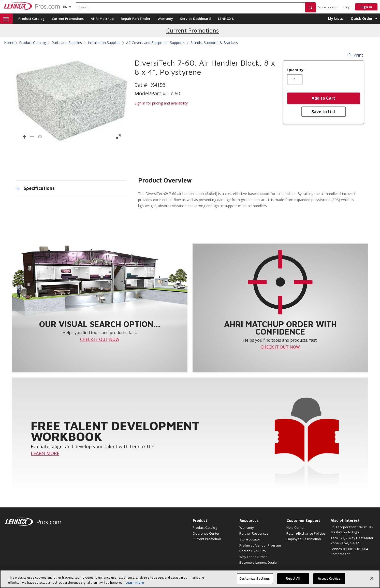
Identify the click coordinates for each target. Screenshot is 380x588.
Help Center (296, 527)
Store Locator (328, 7)
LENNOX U (226, 19)
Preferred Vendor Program (260, 545)
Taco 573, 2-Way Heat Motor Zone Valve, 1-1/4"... (352, 540)
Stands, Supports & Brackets (214, 43)
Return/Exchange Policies (306, 533)
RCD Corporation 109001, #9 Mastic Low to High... (352, 530)
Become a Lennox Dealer (259, 562)
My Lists (335, 18)
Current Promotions (68, 19)
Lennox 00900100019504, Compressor (350, 551)
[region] (190, 579)
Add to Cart (323, 98)
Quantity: (296, 70)
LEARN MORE (45, 453)
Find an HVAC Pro (253, 551)
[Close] (372, 578)
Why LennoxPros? (253, 557)
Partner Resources (254, 533)
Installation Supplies (104, 43)
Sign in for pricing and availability (161, 103)
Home (9, 43)
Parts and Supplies (67, 43)
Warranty (165, 19)
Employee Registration (304, 539)
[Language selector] (65, 7)
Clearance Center (206, 533)
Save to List (324, 112)
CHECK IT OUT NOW (100, 339)
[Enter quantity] (295, 79)
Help (347, 7)
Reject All (293, 578)
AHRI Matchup (102, 19)
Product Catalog (32, 19)
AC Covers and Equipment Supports (155, 43)
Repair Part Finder (136, 19)
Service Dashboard (195, 19)
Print (355, 55)
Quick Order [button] (362, 18)
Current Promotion (207, 539)
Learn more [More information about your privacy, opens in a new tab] (135, 582)
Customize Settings (255, 578)
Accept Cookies (329, 578)
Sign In (366, 7)
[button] (311, 7)
